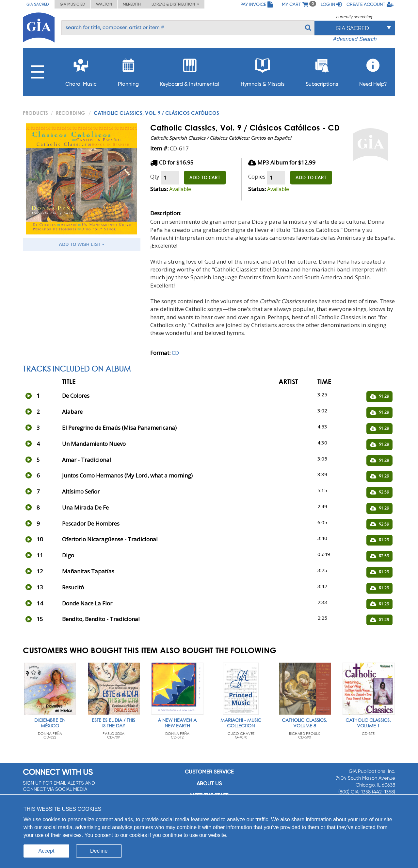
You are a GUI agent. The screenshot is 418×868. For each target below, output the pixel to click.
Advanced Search (355, 39)
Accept (47, 851)
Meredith (132, 4)
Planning (128, 70)
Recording (71, 113)
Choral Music (81, 70)
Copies (257, 176)
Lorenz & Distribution (175, 4)
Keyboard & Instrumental (190, 70)
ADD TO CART (205, 177)
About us (209, 783)
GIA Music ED (72, 4)
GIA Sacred (38, 4)
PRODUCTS (35, 113)
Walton (104, 4)
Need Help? (373, 70)
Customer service (209, 772)
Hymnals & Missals (263, 70)
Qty (155, 176)
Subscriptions (322, 70)
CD (175, 353)
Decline (99, 851)
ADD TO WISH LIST (82, 244)
